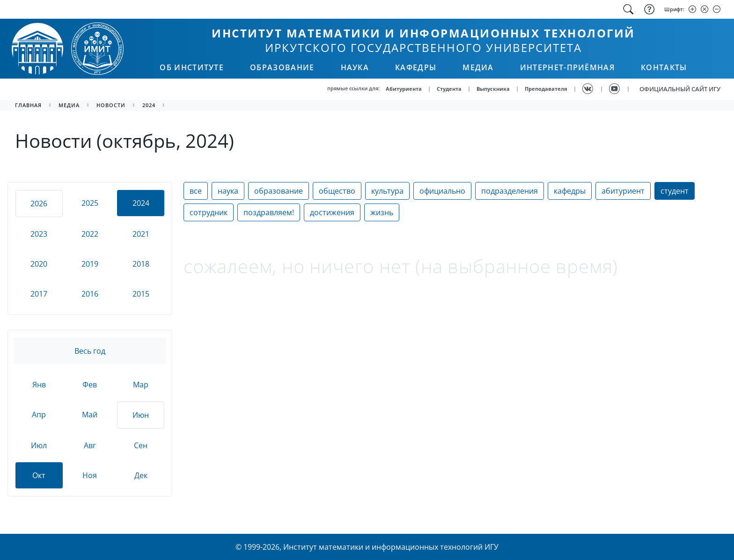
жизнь (382, 212)
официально (442, 191)
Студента (449, 89)
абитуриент (623, 191)
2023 (39, 234)
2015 (141, 294)
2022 (90, 234)
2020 (39, 264)
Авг (90, 445)
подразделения (510, 191)
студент (675, 191)
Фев (90, 385)
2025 (90, 203)
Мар (141, 385)
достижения (332, 212)
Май (90, 415)
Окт (39, 475)
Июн (141, 415)
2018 (141, 264)
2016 (90, 294)
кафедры (570, 191)
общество (337, 191)
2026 (39, 204)
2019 (90, 264)
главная (28, 105)
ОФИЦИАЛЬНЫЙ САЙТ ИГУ (680, 89)
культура (387, 191)
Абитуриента (404, 89)
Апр (39, 415)
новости (111, 105)
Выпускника (493, 89)
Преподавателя (546, 89)
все (196, 191)
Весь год (90, 351)
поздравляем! (269, 212)
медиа (69, 105)
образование (279, 191)
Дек (141, 475)
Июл (39, 445)
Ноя (90, 475)
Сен (141, 445)
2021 (141, 234)
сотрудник (209, 212)
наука (228, 191)
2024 (149, 105)
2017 (39, 294)
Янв (39, 385)
